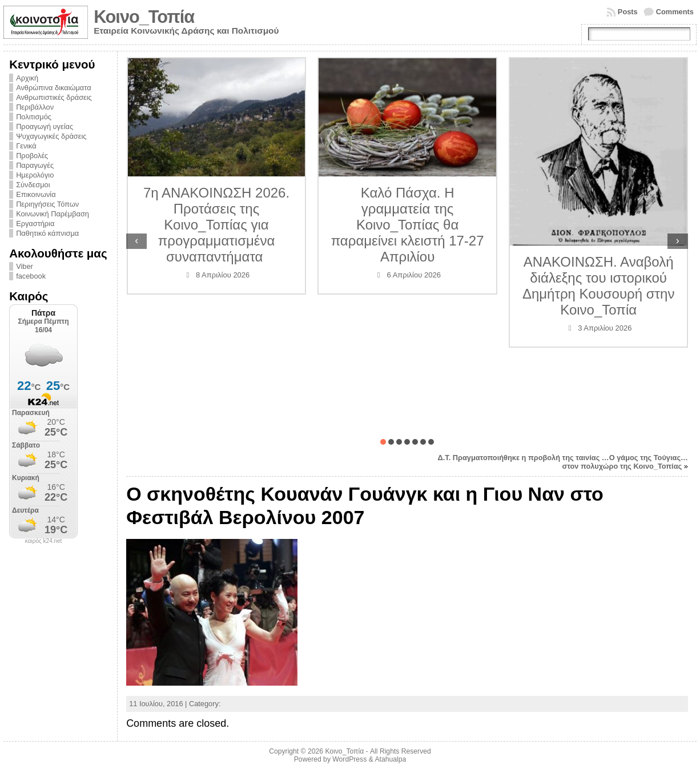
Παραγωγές (35, 165)
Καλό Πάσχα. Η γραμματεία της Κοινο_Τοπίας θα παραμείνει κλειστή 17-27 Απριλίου (408, 225)
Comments (675, 12)
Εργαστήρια (35, 224)
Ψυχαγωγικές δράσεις (51, 136)
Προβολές (32, 156)
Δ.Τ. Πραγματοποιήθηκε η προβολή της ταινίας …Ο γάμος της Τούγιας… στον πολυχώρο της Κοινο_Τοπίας (563, 462)
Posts (628, 12)
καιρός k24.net (44, 541)
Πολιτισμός (34, 117)
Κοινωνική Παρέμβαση (53, 214)
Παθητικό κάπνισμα (47, 233)
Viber (25, 266)
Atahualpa (390, 759)
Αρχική (27, 78)
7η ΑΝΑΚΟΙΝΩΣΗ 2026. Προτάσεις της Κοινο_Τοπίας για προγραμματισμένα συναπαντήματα (216, 225)
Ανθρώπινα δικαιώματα (53, 88)
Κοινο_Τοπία (144, 17)
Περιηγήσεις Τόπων (47, 204)
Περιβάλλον (35, 107)
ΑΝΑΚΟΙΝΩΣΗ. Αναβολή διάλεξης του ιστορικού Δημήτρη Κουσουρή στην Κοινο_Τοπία (598, 286)
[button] (383, 442)
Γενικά (26, 146)
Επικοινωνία (36, 194)
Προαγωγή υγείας (45, 126)
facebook (31, 276)
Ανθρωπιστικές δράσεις (54, 97)
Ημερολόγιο (35, 175)
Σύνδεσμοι (33, 185)
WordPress (349, 759)
